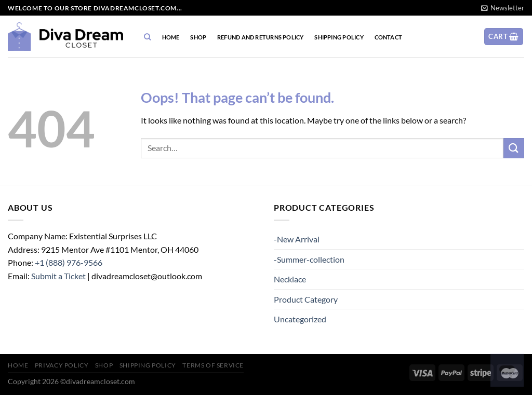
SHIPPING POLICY (339, 37)
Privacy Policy (62, 365)
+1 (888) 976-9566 (69, 262)
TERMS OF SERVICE (213, 365)
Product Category (306, 299)
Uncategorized (300, 319)
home (171, 37)
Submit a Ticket (58, 276)
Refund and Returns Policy (261, 37)
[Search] (148, 37)
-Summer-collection (309, 259)
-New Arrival (297, 239)
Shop (198, 37)
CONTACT (389, 37)
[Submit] (514, 148)
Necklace (290, 279)
